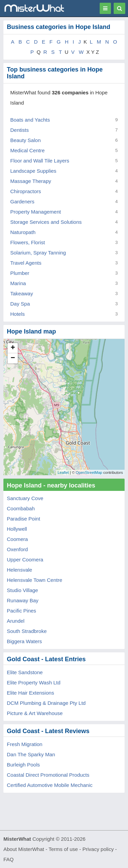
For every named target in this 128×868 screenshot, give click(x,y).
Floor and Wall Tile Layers (40, 161)
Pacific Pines (22, 611)
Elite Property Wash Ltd (34, 683)
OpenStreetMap (89, 472)
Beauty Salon (25, 140)
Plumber (20, 273)
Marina (18, 283)
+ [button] (13, 348)
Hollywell (17, 529)
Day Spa (20, 304)
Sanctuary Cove (25, 498)
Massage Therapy (31, 181)
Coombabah (21, 508)
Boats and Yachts (30, 120)
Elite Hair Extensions (30, 693)
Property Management (35, 212)
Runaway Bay (23, 600)
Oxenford (17, 549)
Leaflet (63, 472)
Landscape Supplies (33, 171)
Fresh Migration (25, 744)
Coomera (17, 539)
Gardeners (22, 201)
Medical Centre (27, 150)
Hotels (18, 314)
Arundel (16, 621)
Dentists (19, 130)
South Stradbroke (27, 631)
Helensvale (19, 570)
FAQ (9, 859)
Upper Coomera (25, 560)
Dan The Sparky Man (31, 754)
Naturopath (23, 232)
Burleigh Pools (23, 765)
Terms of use (63, 849)
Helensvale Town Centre (34, 580)
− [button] (13, 358)
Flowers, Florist (28, 242)
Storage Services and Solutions (46, 222)
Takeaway (22, 293)
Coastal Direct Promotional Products (48, 775)
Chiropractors (26, 191)
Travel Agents (26, 263)
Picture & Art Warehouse (35, 713)
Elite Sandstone (25, 672)
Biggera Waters (24, 641)
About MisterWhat (24, 849)
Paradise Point (24, 519)
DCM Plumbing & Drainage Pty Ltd (46, 703)
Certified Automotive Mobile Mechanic (50, 785)
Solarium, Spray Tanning (38, 253)
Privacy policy (98, 849)
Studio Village (22, 590)
